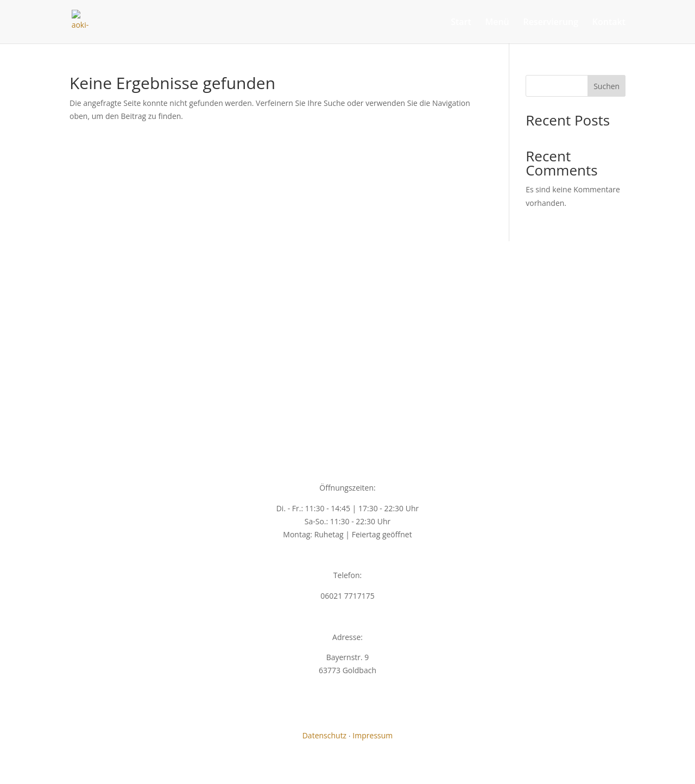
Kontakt (609, 23)
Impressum (372, 735)
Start (461, 23)
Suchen (606, 86)
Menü (497, 23)
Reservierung (551, 23)
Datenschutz (324, 735)
